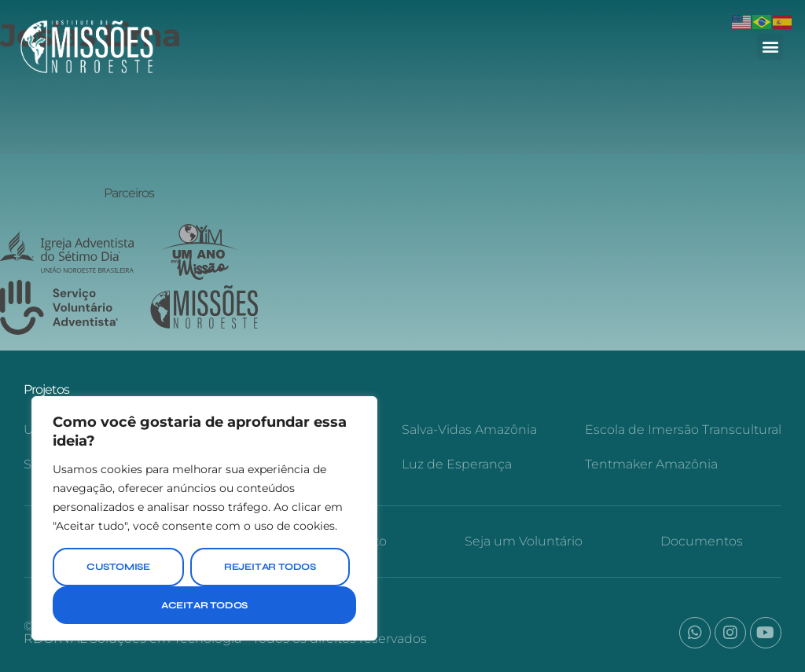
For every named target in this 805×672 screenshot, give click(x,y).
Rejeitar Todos (270, 567)
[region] (204, 518)
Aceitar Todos (204, 605)
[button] (770, 47)
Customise (118, 567)
